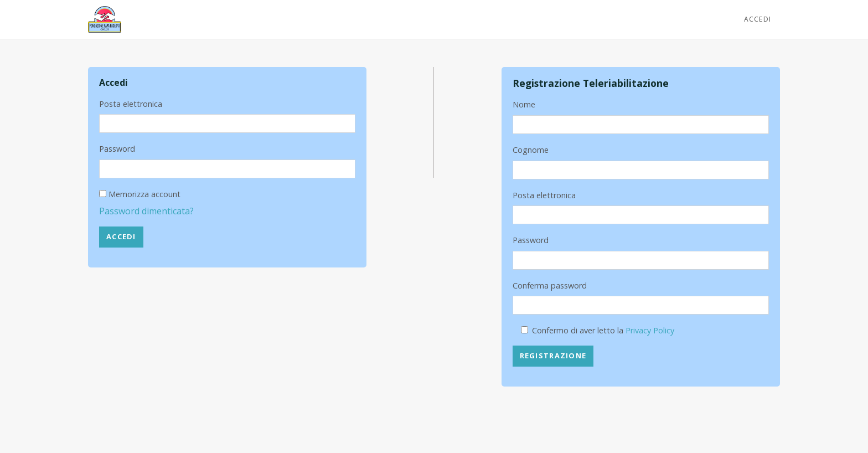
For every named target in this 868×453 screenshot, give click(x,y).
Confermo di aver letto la (603, 331)
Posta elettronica (131, 104)
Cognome (531, 150)
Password (117, 149)
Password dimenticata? (146, 211)
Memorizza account (144, 194)
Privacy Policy (650, 330)
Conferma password (550, 285)
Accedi (758, 19)
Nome (524, 104)
